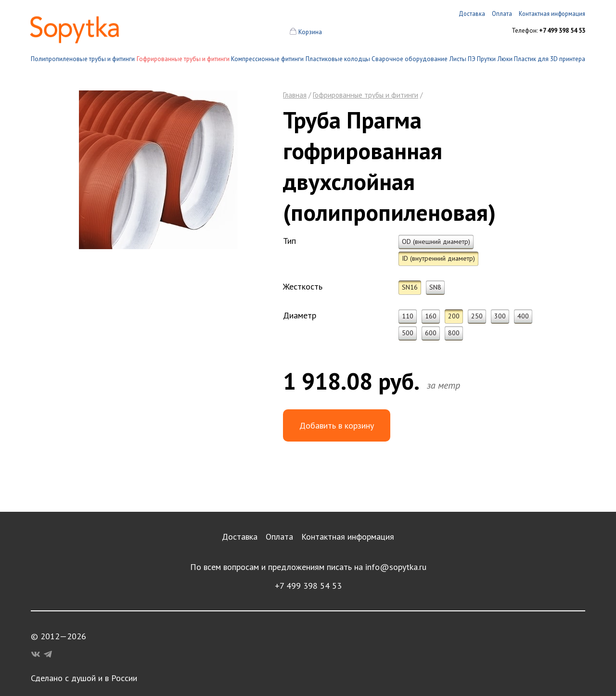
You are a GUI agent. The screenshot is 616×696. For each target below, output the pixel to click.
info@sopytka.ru (396, 567)
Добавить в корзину (337, 425)
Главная (295, 95)
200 (454, 316)
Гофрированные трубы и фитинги (183, 59)
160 (431, 316)
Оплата (279, 537)
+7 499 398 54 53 (308, 586)
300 (500, 316)
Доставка (240, 537)
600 (431, 333)
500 (408, 333)
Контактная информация (348, 537)
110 (408, 316)
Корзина (310, 32)
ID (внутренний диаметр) (438, 258)
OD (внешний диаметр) (436, 241)
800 (454, 333)
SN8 (435, 287)
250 (477, 316)
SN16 (410, 287)
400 (523, 316)
